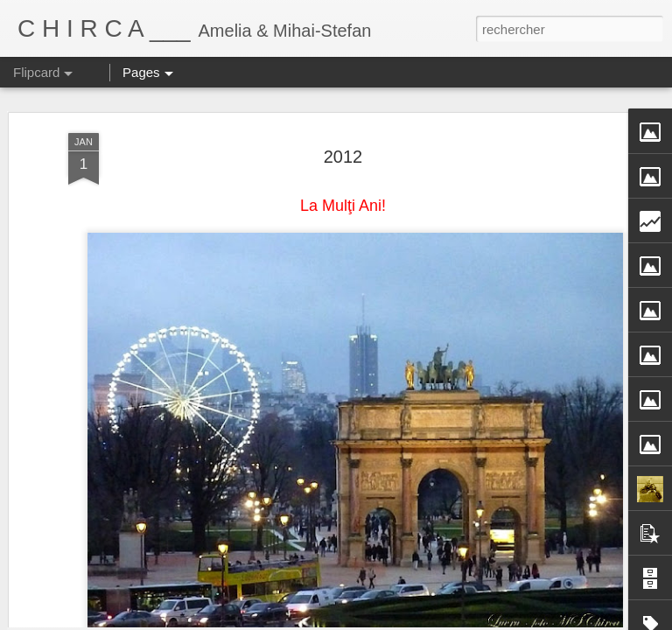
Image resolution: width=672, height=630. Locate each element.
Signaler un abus (518, 620)
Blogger (461, 620)
